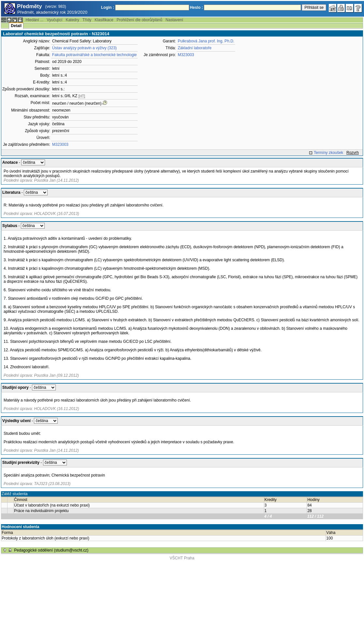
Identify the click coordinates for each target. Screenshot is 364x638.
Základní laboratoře (195, 48)
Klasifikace (104, 20)
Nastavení (174, 20)
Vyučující (54, 20)
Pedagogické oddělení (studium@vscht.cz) (51, 550)
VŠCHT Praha (182, 558)
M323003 (60, 144)
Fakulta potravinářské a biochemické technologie (94, 55)
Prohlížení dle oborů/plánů (139, 20)
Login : (108, 8)
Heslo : (196, 8)
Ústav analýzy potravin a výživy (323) (84, 48)
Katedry (72, 20)
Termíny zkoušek (328, 153)
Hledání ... (34, 20)
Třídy (87, 20)
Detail (16, 26)
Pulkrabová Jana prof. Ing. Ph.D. (206, 41)
